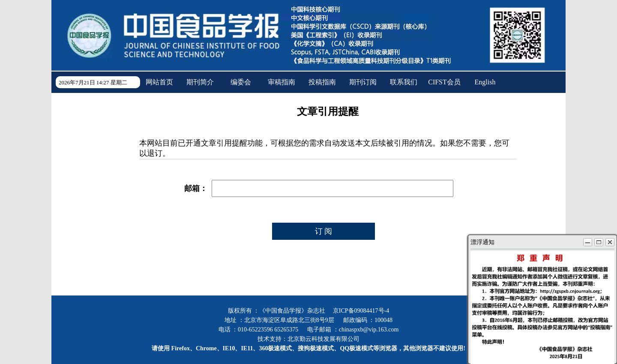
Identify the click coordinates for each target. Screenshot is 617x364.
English (485, 82)
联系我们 (404, 82)
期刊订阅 (363, 82)
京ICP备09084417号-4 (361, 311)
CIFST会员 (444, 82)
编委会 (241, 82)
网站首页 (159, 82)
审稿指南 (282, 82)
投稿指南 (322, 82)
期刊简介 (200, 82)
